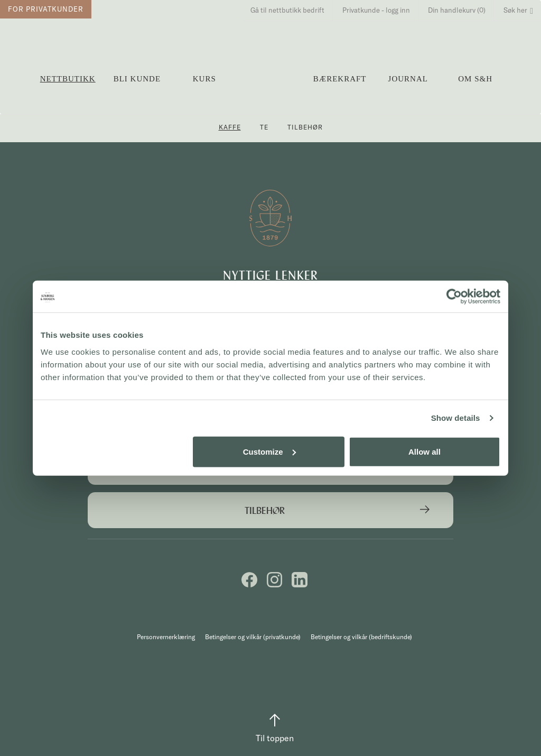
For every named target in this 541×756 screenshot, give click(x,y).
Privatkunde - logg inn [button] (376, 10)
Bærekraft (340, 79)
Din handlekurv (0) (457, 10)
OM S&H (475, 79)
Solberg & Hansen (271, 74)
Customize (269, 451)
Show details (456, 418)
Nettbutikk (68, 79)
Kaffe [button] (230, 127)
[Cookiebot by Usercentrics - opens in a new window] (454, 297)
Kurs (204, 79)
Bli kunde (137, 79)
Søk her (518, 10)
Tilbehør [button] (305, 127)
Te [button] (264, 127)
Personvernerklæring (166, 637)
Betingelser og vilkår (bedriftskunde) (361, 637)
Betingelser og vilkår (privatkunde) (253, 637)
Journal (408, 79)
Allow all (425, 451)
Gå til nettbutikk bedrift (287, 10)
